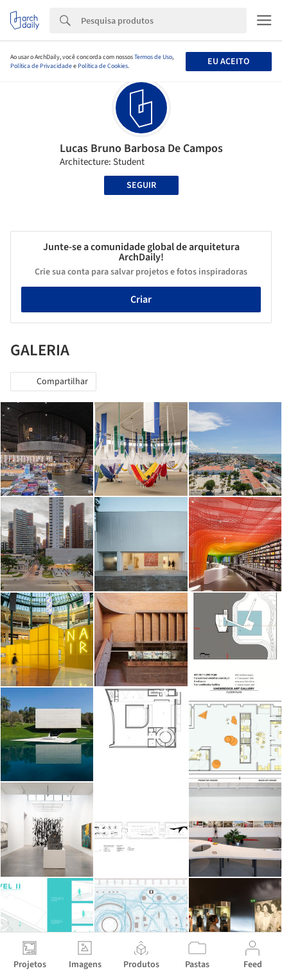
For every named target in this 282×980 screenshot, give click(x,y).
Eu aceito (228, 62)
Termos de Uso (153, 57)
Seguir (141, 185)
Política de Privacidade (41, 66)
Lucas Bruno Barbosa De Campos (141, 148)
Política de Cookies (103, 66)
